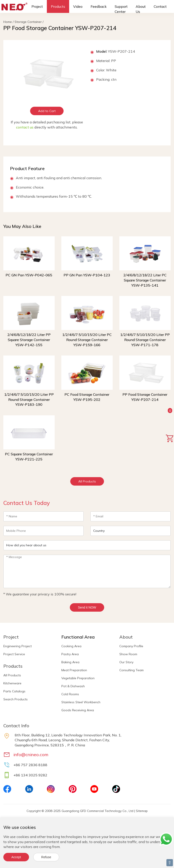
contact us (25, 127)
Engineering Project (18, 646)
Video (78, 6)
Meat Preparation (74, 670)
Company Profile (131, 646)
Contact (160, 6)
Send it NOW (87, 607)
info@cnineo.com (31, 754)
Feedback (99, 6)
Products (58, 6)
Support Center (121, 9)
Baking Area (70, 662)
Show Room (128, 654)
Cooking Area (71, 646)
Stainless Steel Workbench (81, 702)
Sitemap (142, 811)
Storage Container (28, 22)
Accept (16, 857)
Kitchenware (12, 683)
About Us (141, 9)
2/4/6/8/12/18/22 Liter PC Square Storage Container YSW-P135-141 (145, 280)
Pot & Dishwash (73, 686)
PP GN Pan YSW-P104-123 (87, 275)
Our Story (126, 662)
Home (8, 22)
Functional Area (78, 637)
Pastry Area (70, 654)
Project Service (14, 654)
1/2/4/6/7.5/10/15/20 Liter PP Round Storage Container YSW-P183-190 (29, 400)
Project (37, 6)
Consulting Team (132, 670)
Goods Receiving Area (78, 710)
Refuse (46, 857)
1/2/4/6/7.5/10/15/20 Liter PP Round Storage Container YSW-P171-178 (145, 340)
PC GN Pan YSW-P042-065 (29, 275)
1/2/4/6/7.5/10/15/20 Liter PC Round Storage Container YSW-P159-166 (87, 340)
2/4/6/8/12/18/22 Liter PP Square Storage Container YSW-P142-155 (29, 340)
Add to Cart (47, 111)
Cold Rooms (70, 694)
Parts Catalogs (14, 691)
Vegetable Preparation (78, 678)
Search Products (16, 699)
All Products (87, 481)
